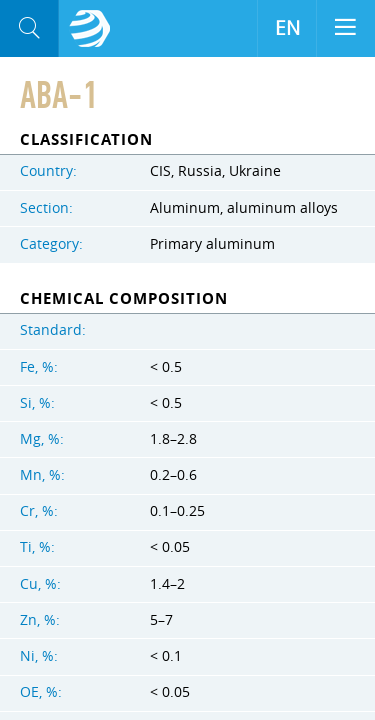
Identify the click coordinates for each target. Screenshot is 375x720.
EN (287, 28)
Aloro (90, 29)
